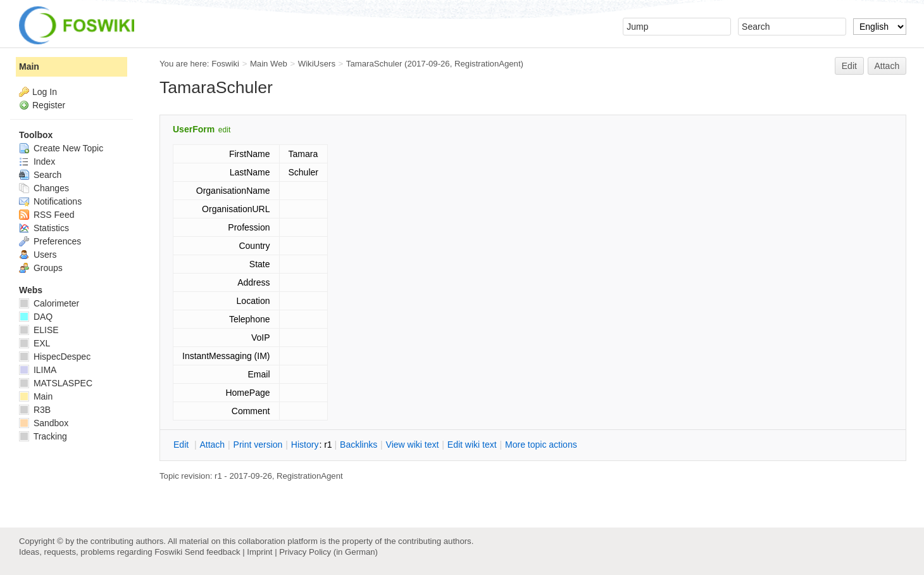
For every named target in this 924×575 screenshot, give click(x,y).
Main (29, 66)
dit (182, 445)
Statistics (44, 228)
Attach (887, 66)
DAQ (36, 317)
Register (49, 105)
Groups (41, 268)
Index (37, 161)
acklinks (359, 445)
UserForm (194, 129)
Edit (849, 66)
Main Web (269, 64)
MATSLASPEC (56, 383)
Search (40, 175)
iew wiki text (413, 445)
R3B (35, 410)
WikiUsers (317, 64)
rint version (258, 445)
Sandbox (44, 423)
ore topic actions (541, 445)
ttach (212, 445)
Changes (44, 188)
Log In (45, 92)
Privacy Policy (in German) (328, 552)
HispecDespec (55, 357)
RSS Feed (47, 215)
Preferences (50, 241)
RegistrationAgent (488, 64)
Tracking (43, 436)
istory (305, 445)
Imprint (259, 552)
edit (224, 130)
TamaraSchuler (374, 64)
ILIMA (38, 370)
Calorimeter (49, 303)
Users (38, 255)
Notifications (50, 201)
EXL (34, 343)
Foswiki (225, 64)
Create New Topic (61, 148)
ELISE (39, 330)
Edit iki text (472, 445)
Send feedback (213, 552)
